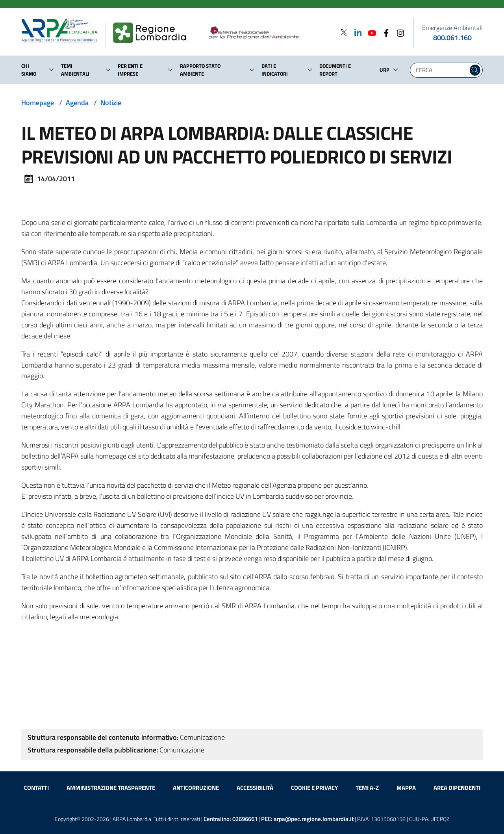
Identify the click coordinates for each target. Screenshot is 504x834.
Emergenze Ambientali (452, 28)
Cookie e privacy (314, 788)
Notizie (111, 103)
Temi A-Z (367, 788)
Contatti (36, 788)
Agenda (77, 103)
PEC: (307, 819)
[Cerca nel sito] (475, 70)
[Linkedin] (356, 33)
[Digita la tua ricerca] (441, 70)
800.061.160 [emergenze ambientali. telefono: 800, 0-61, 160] (452, 38)
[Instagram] (398, 33)
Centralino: (231, 819)
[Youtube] (370, 33)
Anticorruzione (196, 788)
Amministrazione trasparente (111, 788)
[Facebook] (384, 33)
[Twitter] (344, 33)
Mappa (406, 788)
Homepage (38, 103)
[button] (52, 70)
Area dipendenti (457, 788)
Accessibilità (255, 788)
